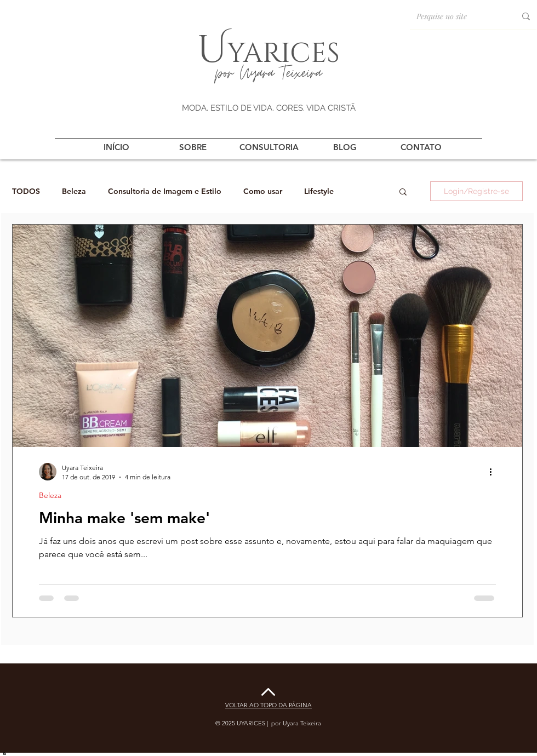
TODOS (26, 191)
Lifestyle (319, 191)
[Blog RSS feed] (5, 753)
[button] (403, 193)
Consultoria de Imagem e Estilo (165, 191)
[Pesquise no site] (455, 16)
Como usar (263, 191)
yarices (283, 51)
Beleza (74, 191)
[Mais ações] (494, 472)
